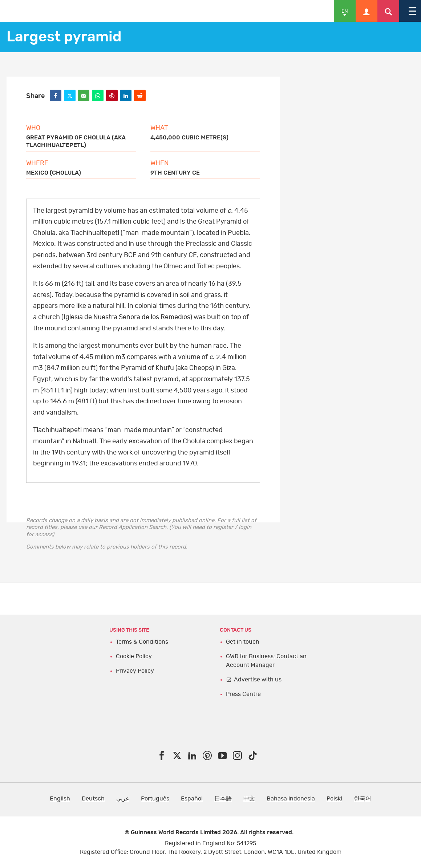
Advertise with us (258, 680)
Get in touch (243, 642)
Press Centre (243, 694)
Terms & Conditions (142, 642)
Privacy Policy (135, 671)
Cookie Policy (134, 656)
